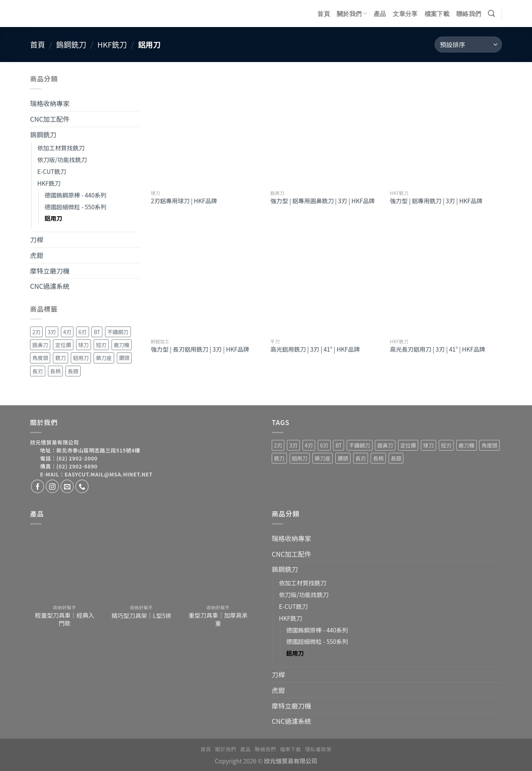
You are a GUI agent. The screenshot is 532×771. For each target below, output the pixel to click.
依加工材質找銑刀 (61, 148)
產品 (380, 14)
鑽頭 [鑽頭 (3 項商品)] (124, 358)
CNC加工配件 (50, 119)
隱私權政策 (318, 749)
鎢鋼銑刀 (71, 44)
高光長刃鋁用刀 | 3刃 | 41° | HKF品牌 (438, 349)
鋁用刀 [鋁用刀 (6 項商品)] (81, 358)
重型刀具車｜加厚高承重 (218, 619)
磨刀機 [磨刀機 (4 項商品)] (122, 345)
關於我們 (352, 14)
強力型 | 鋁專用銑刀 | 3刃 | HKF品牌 (436, 201)
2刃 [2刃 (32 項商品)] (36, 332)
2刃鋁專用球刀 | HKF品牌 (184, 201)
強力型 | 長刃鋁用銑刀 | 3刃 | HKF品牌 (200, 349)
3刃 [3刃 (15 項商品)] (52, 332)
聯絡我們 (469, 14)
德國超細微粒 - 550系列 (76, 207)
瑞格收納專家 (50, 103)
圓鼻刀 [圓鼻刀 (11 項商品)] (40, 345)
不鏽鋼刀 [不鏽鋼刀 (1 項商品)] (118, 332)
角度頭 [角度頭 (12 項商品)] (40, 358)
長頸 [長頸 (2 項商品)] (73, 371)
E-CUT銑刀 (52, 171)
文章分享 (405, 14)
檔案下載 (437, 14)
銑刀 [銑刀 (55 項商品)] (61, 358)
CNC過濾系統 (50, 286)
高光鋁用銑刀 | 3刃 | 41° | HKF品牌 (315, 349)
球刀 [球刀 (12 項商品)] (84, 345)
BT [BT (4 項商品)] (97, 332)
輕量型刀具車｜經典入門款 (65, 619)
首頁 (324, 14)
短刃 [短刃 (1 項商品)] (101, 345)
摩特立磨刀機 (50, 271)
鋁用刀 (53, 218)
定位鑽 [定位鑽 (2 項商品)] (63, 345)
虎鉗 (37, 255)
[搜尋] (491, 13)
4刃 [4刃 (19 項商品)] (67, 332)
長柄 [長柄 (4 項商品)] (56, 371)
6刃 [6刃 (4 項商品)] (82, 332)
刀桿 (37, 240)
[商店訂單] (468, 45)
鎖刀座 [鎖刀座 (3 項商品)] (104, 358)
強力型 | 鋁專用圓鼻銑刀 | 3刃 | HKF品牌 (322, 201)
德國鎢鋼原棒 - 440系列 (76, 195)
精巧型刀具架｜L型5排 (141, 615)
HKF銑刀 (112, 44)
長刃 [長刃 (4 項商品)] (38, 371)
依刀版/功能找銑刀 (62, 159)
